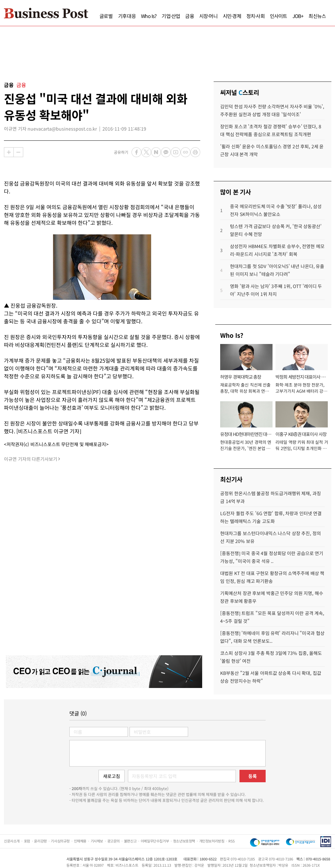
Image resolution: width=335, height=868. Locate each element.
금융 (189, 16)
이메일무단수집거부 (155, 841)
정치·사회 (256, 16)
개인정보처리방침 (212, 841)
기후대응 (127, 16)
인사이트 (279, 16)
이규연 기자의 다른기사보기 (31, 459)
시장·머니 (208, 16)
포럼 (27, 841)
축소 (18, 152)
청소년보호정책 (184, 841)
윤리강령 (40, 841)
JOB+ (298, 16)
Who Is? (149, 16)
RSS (232, 841)
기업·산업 (171, 16)
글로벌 (106, 16)
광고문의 (114, 841)
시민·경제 (232, 16)
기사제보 (97, 841)
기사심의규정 (60, 841)
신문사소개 (12, 841)
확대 (9, 152)
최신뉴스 (317, 16)
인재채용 (80, 841)
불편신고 (130, 841)
